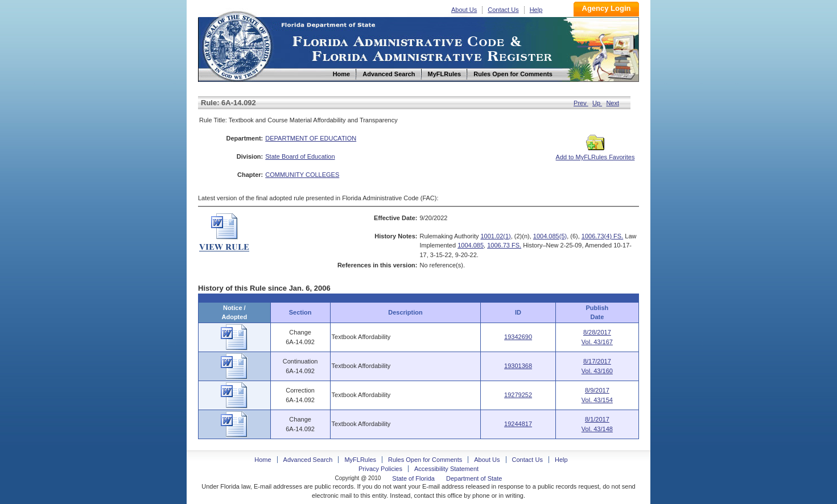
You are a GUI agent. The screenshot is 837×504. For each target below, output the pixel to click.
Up (597, 103)
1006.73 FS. (504, 245)
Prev (581, 103)
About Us (464, 10)
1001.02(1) (496, 236)
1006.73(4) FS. (602, 236)
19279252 (518, 395)
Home (237, 45)
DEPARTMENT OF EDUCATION (311, 138)
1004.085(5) (550, 236)
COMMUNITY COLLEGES (302, 175)
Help (536, 10)
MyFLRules (360, 460)
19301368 (518, 366)
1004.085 (471, 245)
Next (613, 103)
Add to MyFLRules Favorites (595, 154)
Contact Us (503, 10)
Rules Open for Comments (425, 460)
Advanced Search (308, 460)
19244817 (518, 424)
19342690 (518, 337)
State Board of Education (300, 156)
